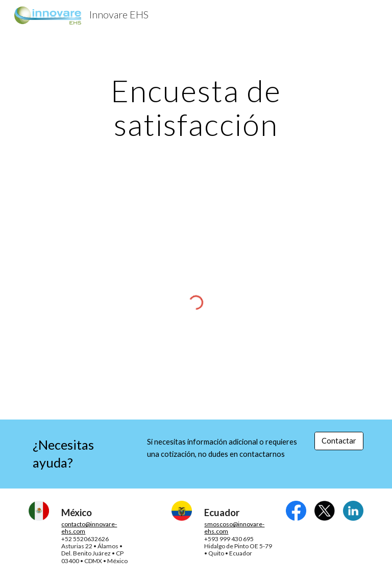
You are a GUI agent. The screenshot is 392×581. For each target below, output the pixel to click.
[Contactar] (339, 441)
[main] (196, 107)
